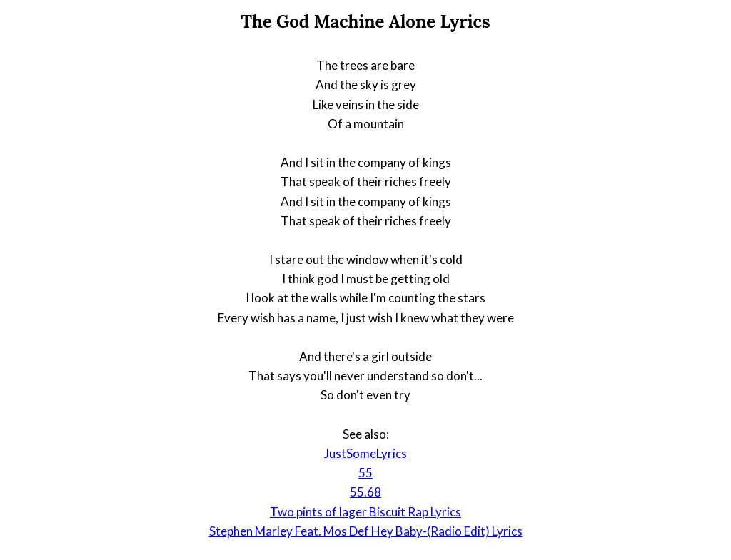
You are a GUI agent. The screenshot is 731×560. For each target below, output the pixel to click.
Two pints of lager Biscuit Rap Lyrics (365, 512)
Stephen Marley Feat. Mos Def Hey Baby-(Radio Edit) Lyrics (366, 531)
